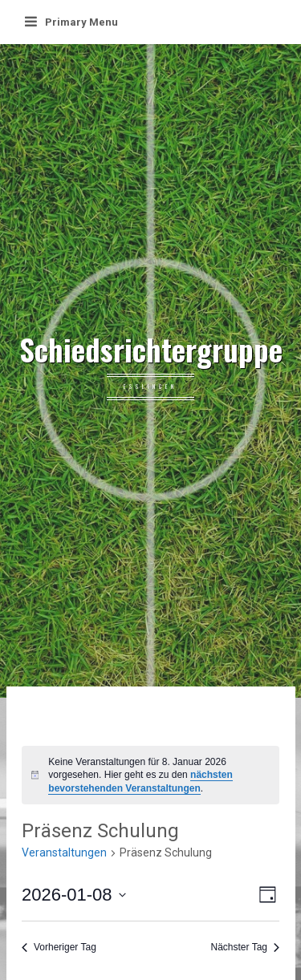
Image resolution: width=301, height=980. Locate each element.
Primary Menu (71, 22)
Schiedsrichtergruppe (151, 350)
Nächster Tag (245, 947)
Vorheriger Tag (59, 947)
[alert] (150, 775)
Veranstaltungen (64, 852)
